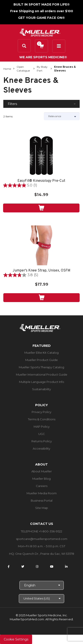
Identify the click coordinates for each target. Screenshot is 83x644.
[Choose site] (41, 599)
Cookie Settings (16, 639)
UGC (42, 434)
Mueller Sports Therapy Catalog (41, 367)
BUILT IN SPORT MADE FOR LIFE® (42, 4)
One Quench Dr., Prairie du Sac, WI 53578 (45, 554)
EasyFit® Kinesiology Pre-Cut (41, 181)
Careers (42, 486)
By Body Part (42, 69)
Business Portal (42, 500)
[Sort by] (62, 116)
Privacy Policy (41, 412)
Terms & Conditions (42, 419)
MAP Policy (42, 427)
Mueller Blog (41, 479)
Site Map (42, 508)
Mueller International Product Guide (42, 374)
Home (7, 69)
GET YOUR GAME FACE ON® (41, 18)
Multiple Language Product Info (42, 382)
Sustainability (41, 389)
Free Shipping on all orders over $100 (42, 11)
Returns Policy (42, 441)
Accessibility (41, 448)
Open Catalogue (23, 69)
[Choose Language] (42, 585)
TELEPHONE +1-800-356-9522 (41, 531)
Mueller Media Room (42, 493)
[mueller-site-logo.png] (40, 32)
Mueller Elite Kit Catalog (41, 353)
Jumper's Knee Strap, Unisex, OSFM (41, 271)
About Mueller (42, 471)
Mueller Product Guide (41, 360)
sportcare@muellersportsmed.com (42, 539)
